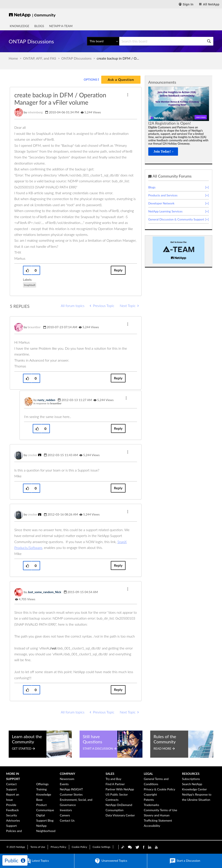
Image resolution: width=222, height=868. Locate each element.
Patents (149, 800)
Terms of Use (38, 847)
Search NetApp (192, 784)
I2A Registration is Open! (170, 123)
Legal (148, 774)
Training (41, 789)
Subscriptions (191, 779)
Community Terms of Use (160, 810)
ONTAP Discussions (76, 58)
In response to (47, 403)
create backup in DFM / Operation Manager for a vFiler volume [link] (118, 58)
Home (13, 58)
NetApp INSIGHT (71, 789)
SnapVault (30, 285)
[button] (128, 95)
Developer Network (161, 203)
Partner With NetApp (120, 789)
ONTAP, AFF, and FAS (40, 58)
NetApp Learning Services (165, 211)
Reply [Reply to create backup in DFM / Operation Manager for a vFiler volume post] (118, 270)
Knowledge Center (194, 789)
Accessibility (152, 826)
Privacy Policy (58, 847)
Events (64, 784)
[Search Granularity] (103, 41)
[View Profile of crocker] (33, 455)
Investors (66, 810)
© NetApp (16, 847)
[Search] (166, 41)
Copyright (150, 794)
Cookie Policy (79, 847)
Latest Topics (37, 861)
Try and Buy (113, 779)
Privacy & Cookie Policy (159, 789)
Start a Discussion (185, 861)
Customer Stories (71, 794)
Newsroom (67, 779)
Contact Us (67, 820)
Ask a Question (121, 79)
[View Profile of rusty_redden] (46, 400)
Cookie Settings (101, 847)
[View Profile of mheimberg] (35, 112)
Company (68, 774)
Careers (65, 815)
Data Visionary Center (120, 815)
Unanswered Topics (111, 861)
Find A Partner (115, 784)
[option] (179, 122)
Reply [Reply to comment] (118, 378)
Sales (110, 774)
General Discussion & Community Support (176, 219)
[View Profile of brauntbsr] (34, 327)
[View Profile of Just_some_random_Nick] (44, 592)
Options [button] (90, 79)
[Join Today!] (163, 152)
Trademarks (151, 805)
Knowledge (20, 26)
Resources (191, 774)
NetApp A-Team (61, 26)
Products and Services (163, 195)
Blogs (39, 26)
